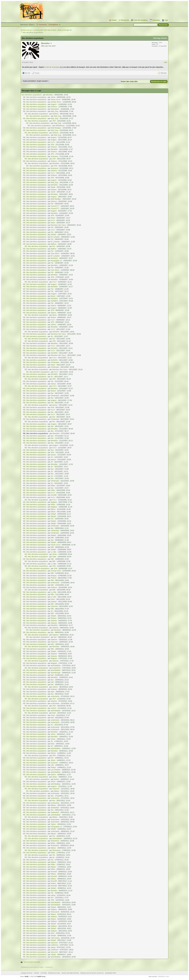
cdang (53, 895)
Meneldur (45, 43)
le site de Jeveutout (52, 67)
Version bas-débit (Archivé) (70, 973)
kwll (52, 675)
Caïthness (55, 945)
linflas (53, 486)
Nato (53, 692)
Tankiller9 (54, 301)
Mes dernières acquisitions (31, 95)
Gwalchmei (56, 668)
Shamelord (55, 841)
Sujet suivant (42, 81)
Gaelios (54, 190)
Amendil (54, 872)
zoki (52, 765)
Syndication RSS (111, 973)
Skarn (53, 218)
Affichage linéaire (160, 38)
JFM (54, 121)
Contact (36, 973)
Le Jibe (53, 552)
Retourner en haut (54, 973)
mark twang (55, 938)
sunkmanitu (55, 583)
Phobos (54, 578)
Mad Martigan (56, 128)
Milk (52, 538)
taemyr (53, 384)
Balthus (54, 244)
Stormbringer (56, 673)
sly (53, 857)
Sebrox (53, 306)
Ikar (52, 393)
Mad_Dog (54, 111)
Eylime (53, 753)
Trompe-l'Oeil (56, 571)
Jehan (53, 97)
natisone (54, 640)
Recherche (125, 20)
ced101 (55, 687)
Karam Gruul (56, 99)
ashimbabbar (56, 666)
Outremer (54, 763)
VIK (54, 855)
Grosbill (54, 495)
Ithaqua (54, 576)
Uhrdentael (55, 362)
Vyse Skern (55, 253)
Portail (114, 20)
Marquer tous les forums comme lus (92, 973)
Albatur (56, 791)
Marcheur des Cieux (58, 225)
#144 (165, 62)
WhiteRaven (60, 126)
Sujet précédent (29, 81)
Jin (52, 336)
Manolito (54, 891)
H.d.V (53, 142)
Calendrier (156, 20)
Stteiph (53, 234)
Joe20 (53, 192)
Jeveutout (54, 156)
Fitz (52, 204)
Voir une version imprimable (32, 962)
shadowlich (55, 808)
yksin (53, 933)
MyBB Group (41, 976)
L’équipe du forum (27, 973)
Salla (54, 557)
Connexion (43, 25)
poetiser (54, 602)
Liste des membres (141, 20)
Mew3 (53, 296)
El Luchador (55, 237)
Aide (166, 20)
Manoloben (55, 109)
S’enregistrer (53, 25)
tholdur (53, 767)
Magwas (54, 502)
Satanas (54, 621)
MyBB (27, 976)
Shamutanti (55, 819)
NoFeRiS (56, 332)
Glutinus (54, 107)
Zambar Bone (56, 102)
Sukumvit (54, 606)
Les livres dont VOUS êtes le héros (45, 30)
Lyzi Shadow (56, 770)
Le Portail (44, 973)
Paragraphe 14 (56, 261)
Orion (53, 599)
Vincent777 (55, 206)
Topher (53, 824)
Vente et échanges (63, 30)
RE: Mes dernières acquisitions (35, 97)
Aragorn (54, 104)
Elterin (53, 509)
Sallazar (54, 909)
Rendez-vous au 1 (26, 30)
